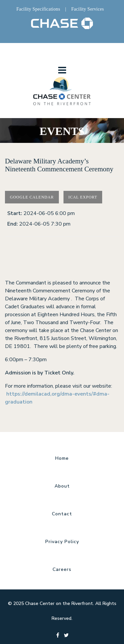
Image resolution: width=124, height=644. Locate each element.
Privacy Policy (62, 542)
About (62, 486)
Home (62, 458)
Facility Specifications (38, 9)
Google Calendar (32, 197)
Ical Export (83, 197)
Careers (62, 569)
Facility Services (87, 9)
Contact (62, 514)
